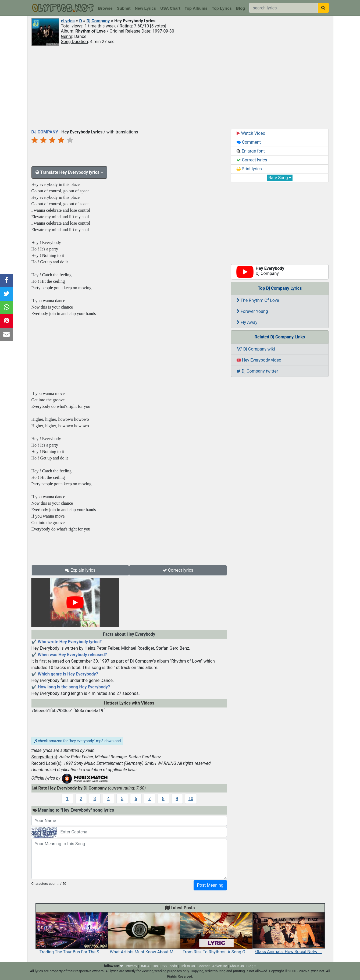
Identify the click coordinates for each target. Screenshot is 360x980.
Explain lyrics (80, 570)
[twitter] (122, 966)
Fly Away (247, 322)
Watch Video (251, 133)
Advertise (220, 966)
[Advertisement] (180, 87)
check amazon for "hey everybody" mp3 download (77, 741)
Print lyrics (249, 169)
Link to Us (187, 966)
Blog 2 (251, 966)
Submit (124, 8)
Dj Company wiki (256, 349)
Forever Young (252, 311)
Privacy (131, 966)
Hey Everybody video (259, 360)
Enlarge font (251, 151)
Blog (240, 8)
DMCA (145, 966)
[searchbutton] (323, 8)
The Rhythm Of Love (258, 300)
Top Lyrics (222, 8)
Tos (155, 966)
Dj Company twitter (257, 371)
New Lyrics (146, 8)
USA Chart (170, 8)
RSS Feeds (169, 966)
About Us (237, 966)
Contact (204, 966)
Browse (105, 8)
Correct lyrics (178, 570)
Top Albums (196, 8)
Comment (249, 142)
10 (191, 799)
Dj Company (98, 21)
